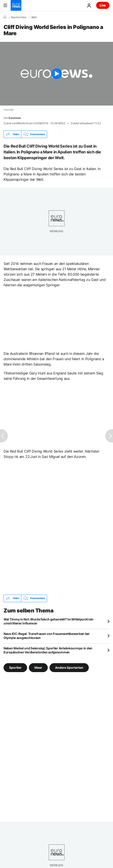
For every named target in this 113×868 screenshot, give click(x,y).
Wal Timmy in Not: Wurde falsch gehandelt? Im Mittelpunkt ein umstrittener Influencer (49, 621)
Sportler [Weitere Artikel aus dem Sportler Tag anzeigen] (15, 667)
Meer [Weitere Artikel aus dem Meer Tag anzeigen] (38, 667)
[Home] (5, 17)
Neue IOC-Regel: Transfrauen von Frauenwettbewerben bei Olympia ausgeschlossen (47, 636)
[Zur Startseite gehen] (16, 5)
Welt (34, 17)
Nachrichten (19, 17)
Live (103, 5)
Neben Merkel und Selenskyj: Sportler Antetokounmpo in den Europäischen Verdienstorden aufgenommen (48, 650)
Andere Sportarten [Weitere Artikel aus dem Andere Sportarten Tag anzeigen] (69, 667)
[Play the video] (56, 74)
